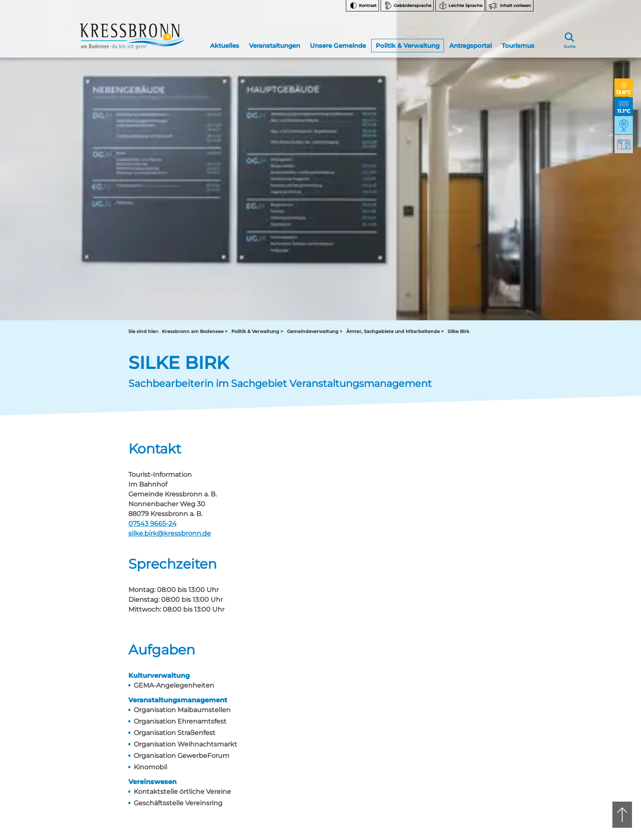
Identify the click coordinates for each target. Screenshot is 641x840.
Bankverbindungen (487, 690)
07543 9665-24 (152, 213)
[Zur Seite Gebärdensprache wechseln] (407, 6)
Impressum (478, 761)
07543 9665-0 (348, 669)
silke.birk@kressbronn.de (170, 222)
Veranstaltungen (275, 38)
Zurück (146, 564)
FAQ (469, 680)
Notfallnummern (484, 670)
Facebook (481, 656)
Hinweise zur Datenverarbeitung (487, 707)
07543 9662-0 (165, 662)
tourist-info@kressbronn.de (345, 676)
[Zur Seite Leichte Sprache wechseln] (460, 6)
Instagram (481, 642)
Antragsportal (470, 38)
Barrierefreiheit (482, 741)
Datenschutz (479, 751)
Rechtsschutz (480, 720)
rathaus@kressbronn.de (158, 676)
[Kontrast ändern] (362, 6)
